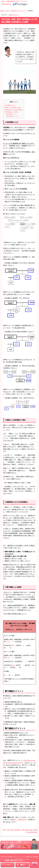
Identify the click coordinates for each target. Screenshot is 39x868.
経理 (31, 830)
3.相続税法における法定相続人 (14, 110)
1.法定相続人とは (10, 105)
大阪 (8, 830)
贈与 (36, 832)
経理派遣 (31, 832)
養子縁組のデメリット (13, 116)
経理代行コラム (14, 15)
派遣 (23, 830)
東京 (12, 830)
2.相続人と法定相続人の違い (13, 108)
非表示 (15, 102)
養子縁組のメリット (12, 114)
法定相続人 (17, 830)
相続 (27, 830)
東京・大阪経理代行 (20, 820)
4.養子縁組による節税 (11, 112)
